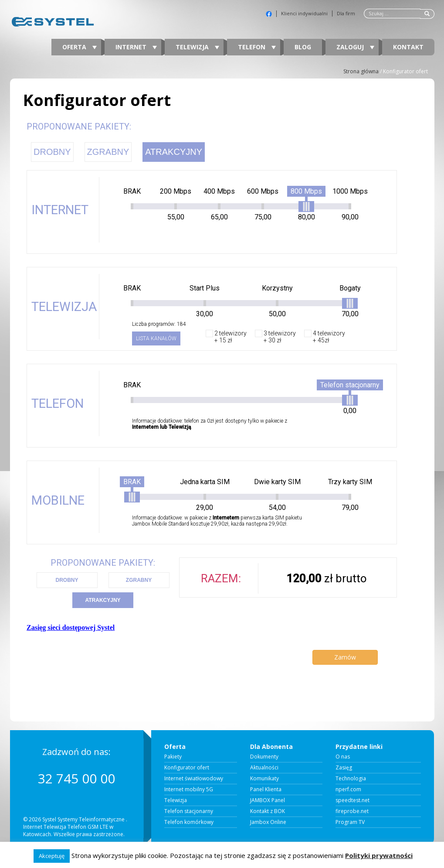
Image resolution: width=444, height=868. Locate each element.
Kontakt (408, 47)
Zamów (345, 657)
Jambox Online (268, 822)
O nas (343, 757)
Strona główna (361, 71)
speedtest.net (352, 800)
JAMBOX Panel (268, 800)
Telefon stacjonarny (189, 811)
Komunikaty (264, 779)
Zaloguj (355, 47)
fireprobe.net (352, 811)
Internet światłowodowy (194, 779)
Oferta (80, 47)
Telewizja (197, 47)
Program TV (350, 822)
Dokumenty (264, 757)
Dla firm (346, 14)
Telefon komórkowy (189, 822)
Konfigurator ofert (187, 768)
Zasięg (344, 768)
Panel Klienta (266, 789)
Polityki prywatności (379, 855)
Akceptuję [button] (52, 856)
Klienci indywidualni (304, 14)
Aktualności (264, 768)
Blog (303, 47)
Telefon (257, 47)
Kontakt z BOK (268, 811)
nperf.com (348, 789)
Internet (136, 47)
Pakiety (173, 757)
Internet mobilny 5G (189, 789)
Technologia (351, 779)
